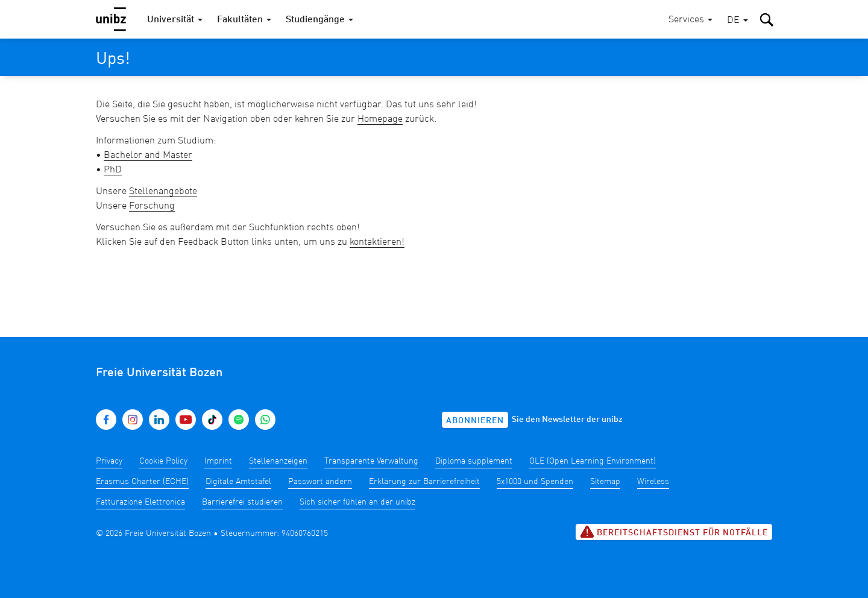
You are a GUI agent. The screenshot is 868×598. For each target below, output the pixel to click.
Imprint (218, 461)
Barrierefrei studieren (242, 502)
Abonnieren (475, 421)
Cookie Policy (163, 461)
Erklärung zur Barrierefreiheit (424, 482)
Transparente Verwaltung (371, 461)
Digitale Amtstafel (238, 482)
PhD (113, 170)
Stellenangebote (163, 192)
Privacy (109, 461)
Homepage (380, 119)
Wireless (653, 482)
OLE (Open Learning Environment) (593, 461)
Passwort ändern (320, 482)
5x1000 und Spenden (535, 482)
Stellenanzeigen (278, 461)
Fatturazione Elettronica (140, 502)
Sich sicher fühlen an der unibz (357, 502)
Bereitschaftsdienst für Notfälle (674, 532)
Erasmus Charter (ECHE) (142, 482)
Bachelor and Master (148, 156)
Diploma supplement (474, 461)
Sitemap (605, 482)
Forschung (152, 206)
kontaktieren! (377, 242)
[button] (737, 21)
